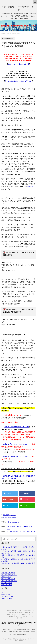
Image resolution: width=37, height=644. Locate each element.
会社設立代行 (7, 518)
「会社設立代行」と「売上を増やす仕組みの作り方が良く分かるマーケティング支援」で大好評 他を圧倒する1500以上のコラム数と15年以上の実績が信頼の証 (19, 632)
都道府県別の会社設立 (9, 515)
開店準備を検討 (7, 583)
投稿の (5, 594)
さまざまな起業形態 (8, 573)
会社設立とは (6, 577)
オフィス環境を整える (9, 575)
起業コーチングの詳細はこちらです (17, 427)
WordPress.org (6, 598)
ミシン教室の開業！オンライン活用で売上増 (21, 531)
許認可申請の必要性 (8, 579)
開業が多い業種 (7, 585)
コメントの (7, 596)
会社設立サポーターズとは (14, 611)
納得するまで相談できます (23, 616)
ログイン (4, 592)
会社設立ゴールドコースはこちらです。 (17, 457)
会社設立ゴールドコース (13, 614)
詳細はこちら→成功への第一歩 (18, 64)
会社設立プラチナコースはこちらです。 (17, 444)
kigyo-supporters (13, 522)
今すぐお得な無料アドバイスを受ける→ (18, 81)
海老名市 (30, 187)
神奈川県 (14, 518)
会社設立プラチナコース (25, 613)
